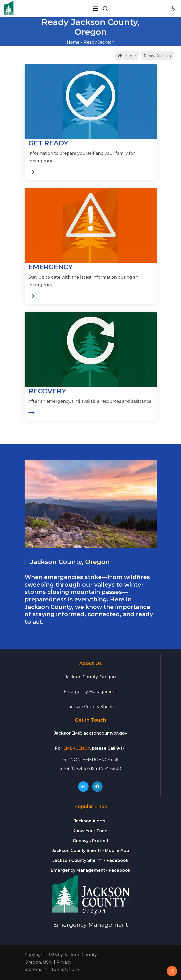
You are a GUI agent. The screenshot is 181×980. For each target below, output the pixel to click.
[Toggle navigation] (95, 8)
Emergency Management (90, 692)
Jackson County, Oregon (90, 677)
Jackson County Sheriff (90, 707)
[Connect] (172, 971)
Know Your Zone (90, 831)
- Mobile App (90, 851)
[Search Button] (105, 8)
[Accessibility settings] (173, 8)
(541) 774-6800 (106, 768)
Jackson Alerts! (90, 821)
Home (73, 42)
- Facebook (90, 860)
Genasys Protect (91, 841)
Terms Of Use (65, 969)
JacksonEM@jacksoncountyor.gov (90, 733)
